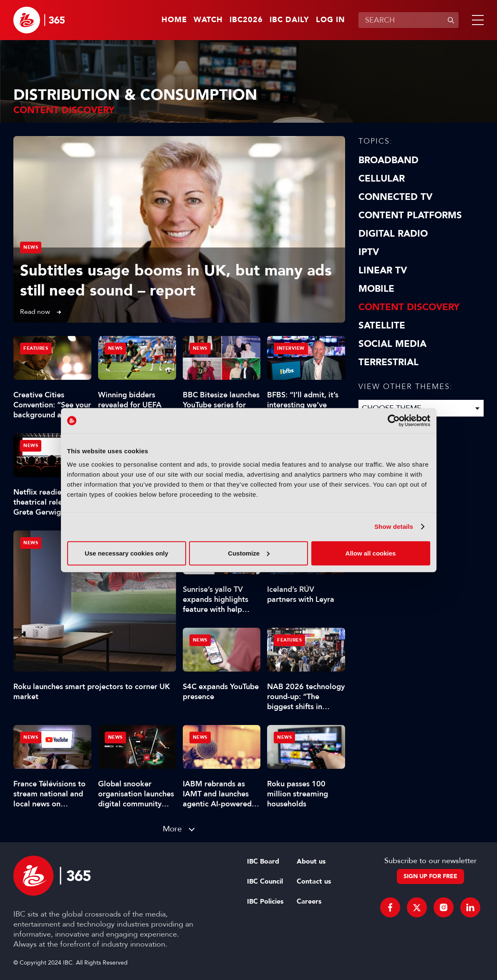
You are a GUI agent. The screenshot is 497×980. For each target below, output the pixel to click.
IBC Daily (289, 20)
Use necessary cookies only (126, 553)
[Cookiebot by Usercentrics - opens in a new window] (394, 421)
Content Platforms (410, 215)
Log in (330, 20)
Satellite (382, 326)
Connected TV (395, 197)
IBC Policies (265, 902)
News (31, 247)
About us (311, 861)
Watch (208, 20)
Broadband (389, 160)
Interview (291, 348)
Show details (394, 527)
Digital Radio (393, 234)
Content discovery (409, 307)
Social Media (392, 344)
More (172, 829)
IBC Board (263, 861)
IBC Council (265, 881)
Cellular (382, 179)
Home (174, 20)
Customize (249, 553)
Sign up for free (430, 876)
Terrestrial (389, 362)
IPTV (369, 252)
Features (36, 348)
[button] (476, 20)
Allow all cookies (371, 553)
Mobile (376, 289)
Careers (309, 902)
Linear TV (383, 270)
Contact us (314, 881)
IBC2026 (246, 20)
